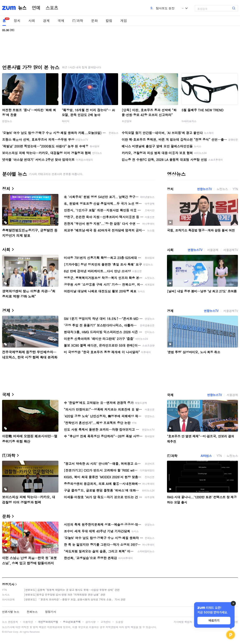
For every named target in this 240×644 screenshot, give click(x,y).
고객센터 (106, 622)
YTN (235, 189)
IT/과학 (78, 21)
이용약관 (28, 622)
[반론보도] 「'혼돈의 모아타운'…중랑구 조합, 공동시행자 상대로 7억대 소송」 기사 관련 (75, 599)
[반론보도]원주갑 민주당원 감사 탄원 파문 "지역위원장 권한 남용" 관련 (65, 595)
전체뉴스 (32, 612)
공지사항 (91, 622)
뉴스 (22, 8)
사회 (32, 21)
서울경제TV (231, 250)
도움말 (119, 622)
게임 (124, 21)
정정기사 (8, 584)
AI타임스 (206, 456)
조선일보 (127, 121)
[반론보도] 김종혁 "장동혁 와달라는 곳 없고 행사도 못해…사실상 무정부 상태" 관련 (72, 590)
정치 (17, 21)
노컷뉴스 (222, 189)
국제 (61, 21)
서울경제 (213, 250)
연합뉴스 (7, 121)
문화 (94, 21)
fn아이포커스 (189, 121)
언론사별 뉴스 (11, 612)
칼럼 (109, 21)
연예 (36, 8)
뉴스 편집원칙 (10, 622)
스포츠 (52, 8)
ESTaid (8, 632)
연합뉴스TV (204, 189)
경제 (46, 21)
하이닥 (66, 121)
